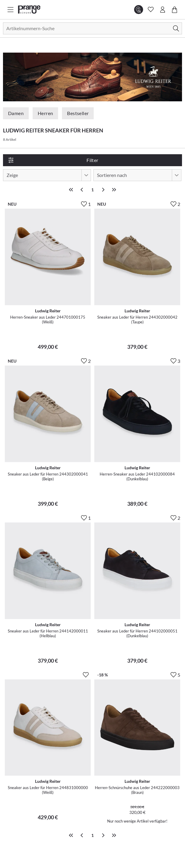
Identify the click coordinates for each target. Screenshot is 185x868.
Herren (45, 113)
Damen (16, 113)
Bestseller (78, 113)
